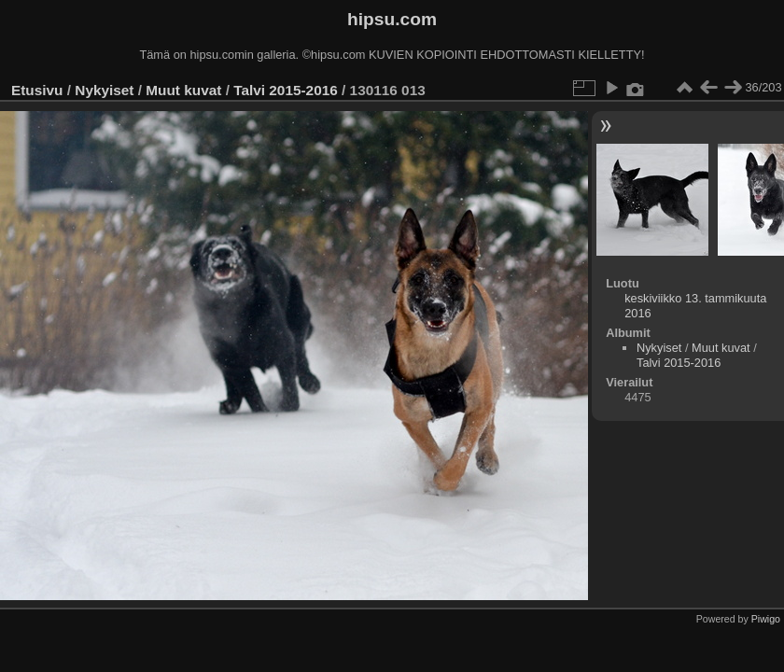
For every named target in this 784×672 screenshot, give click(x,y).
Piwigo (766, 619)
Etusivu (37, 90)
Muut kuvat (183, 90)
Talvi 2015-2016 (286, 90)
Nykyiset (104, 90)
